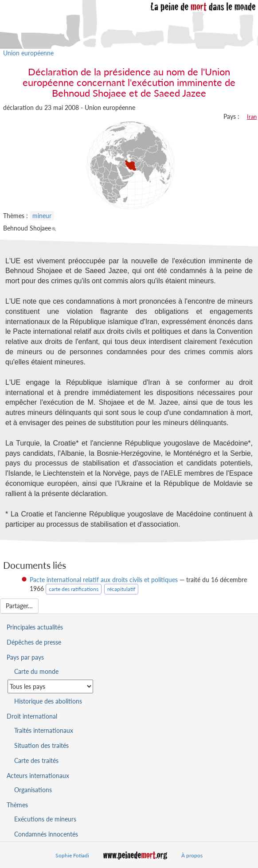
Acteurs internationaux (38, 776)
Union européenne (28, 53)
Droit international (32, 716)
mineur (42, 216)
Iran (252, 117)
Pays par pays (25, 657)
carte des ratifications (74, 589)
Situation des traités (41, 745)
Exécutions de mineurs (45, 819)
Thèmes (17, 805)
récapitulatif (121, 589)
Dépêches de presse (34, 642)
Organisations (33, 790)
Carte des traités (36, 760)
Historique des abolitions (48, 701)
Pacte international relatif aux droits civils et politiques (104, 580)
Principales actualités (35, 627)
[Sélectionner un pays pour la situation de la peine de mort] (50, 686)
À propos (192, 855)
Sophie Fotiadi (72, 855)
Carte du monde (36, 671)
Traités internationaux (44, 730)
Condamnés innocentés (46, 834)
